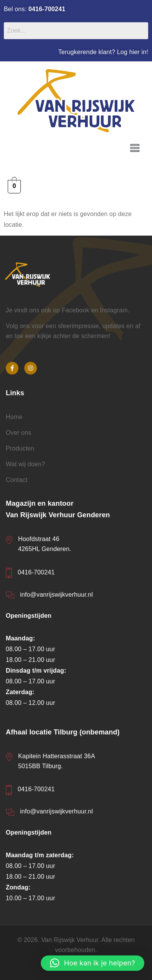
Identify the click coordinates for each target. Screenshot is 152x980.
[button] (135, 148)
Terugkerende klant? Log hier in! (103, 52)
